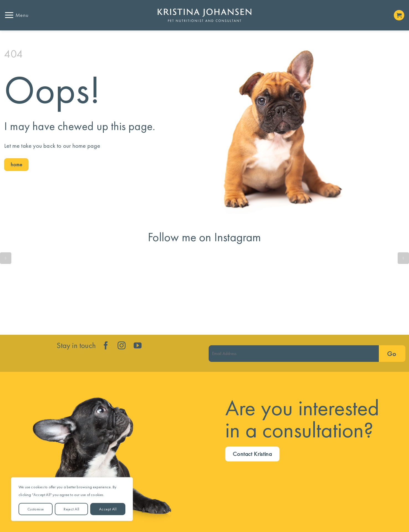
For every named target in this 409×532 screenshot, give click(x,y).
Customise (36, 509)
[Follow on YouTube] (138, 346)
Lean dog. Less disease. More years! (288, 291)
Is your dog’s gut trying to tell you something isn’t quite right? (122, 291)
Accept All (108, 509)
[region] (72, 499)
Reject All (71, 509)
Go (392, 354)
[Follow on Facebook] (106, 346)
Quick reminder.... (39, 291)
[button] (16, 15)
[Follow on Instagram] (122, 346)
